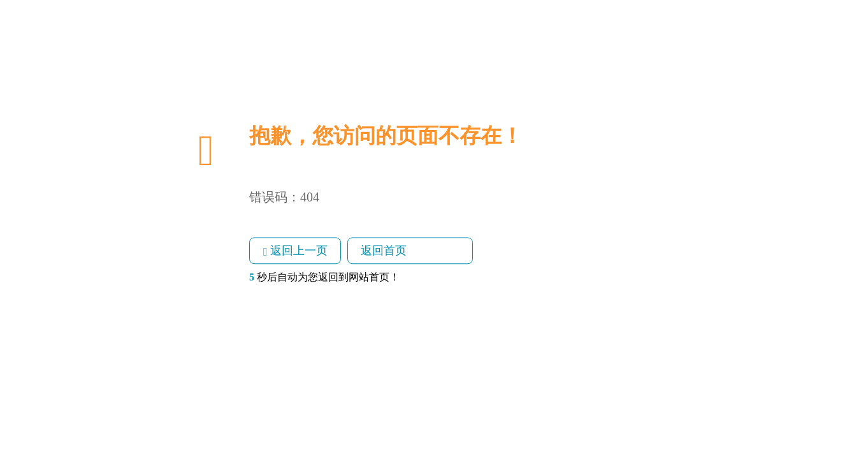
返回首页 (384, 251)
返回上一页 (295, 251)
